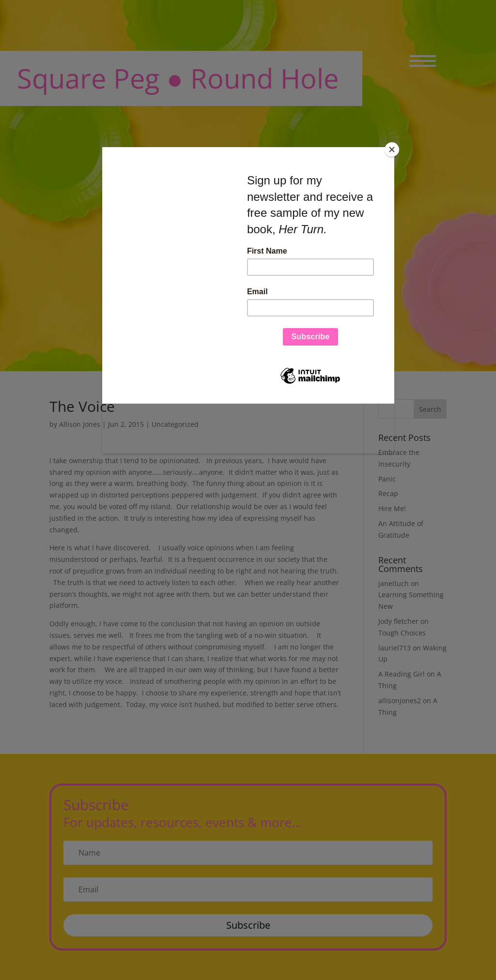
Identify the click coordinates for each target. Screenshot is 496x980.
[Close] (392, 150)
